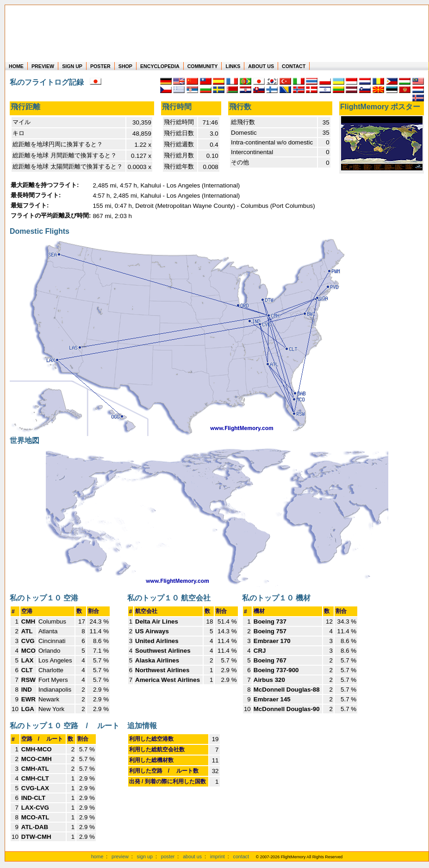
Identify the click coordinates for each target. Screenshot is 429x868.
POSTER (100, 66)
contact (241, 856)
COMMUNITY (203, 66)
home (97, 856)
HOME (16, 66)
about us (192, 856)
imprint (218, 856)
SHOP (125, 66)
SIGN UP (72, 66)
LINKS (233, 66)
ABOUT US (261, 66)
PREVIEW (43, 66)
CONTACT (294, 66)
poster (168, 856)
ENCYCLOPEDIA (160, 66)
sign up (145, 856)
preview (120, 856)
